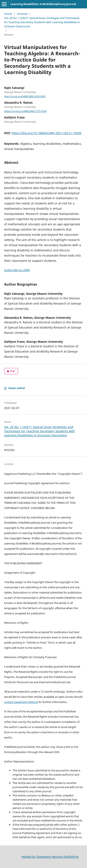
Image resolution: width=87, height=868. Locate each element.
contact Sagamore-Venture (21, 702)
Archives (22, 14)
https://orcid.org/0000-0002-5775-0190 (25, 111)
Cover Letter (15, 388)
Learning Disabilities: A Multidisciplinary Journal (43, 4)
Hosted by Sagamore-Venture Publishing (50, 857)
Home (8, 14)
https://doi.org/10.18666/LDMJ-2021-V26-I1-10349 (46, 133)
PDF (10, 371)
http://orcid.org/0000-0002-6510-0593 (25, 96)
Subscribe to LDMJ (17, 270)
